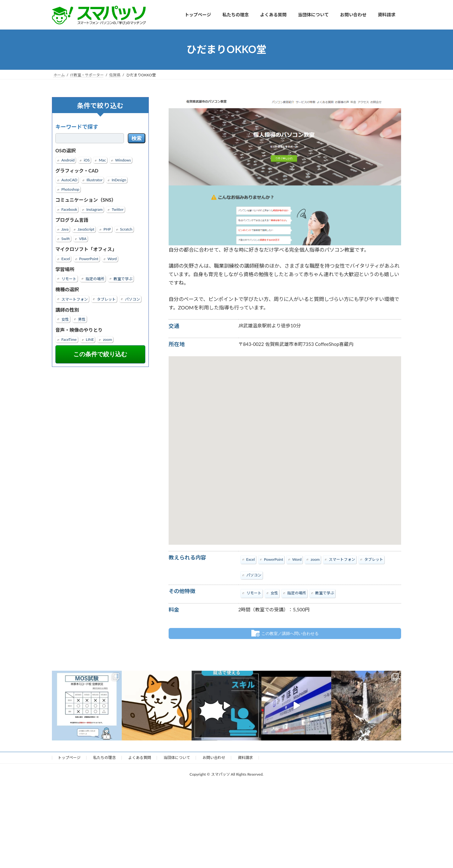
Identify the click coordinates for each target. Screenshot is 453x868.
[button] (285, 445)
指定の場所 (95, 279)
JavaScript (86, 229)
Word (112, 258)
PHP (107, 229)
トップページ (69, 757)
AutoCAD (69, 180)
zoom (107, 339)
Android (68, 160)
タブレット (106, 299)
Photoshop (70, 189)
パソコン (132, 299)
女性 (65, 319)
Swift (66, 239)
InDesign (119, 180)
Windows (123, 160)
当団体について (177, 757)
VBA (83, 239)
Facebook (69, 209)
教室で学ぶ (123, 279)
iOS (87, 160)
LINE (90, 339)
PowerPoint (89, 258)
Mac (102, 160)
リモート (69, 279)
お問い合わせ (214, 757)
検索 (137, 138)
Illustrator (95, 180)
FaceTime (69, 339)
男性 (82, 319)
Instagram (94, 209)
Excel (66, 258)
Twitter (117, 209)
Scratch (126, 229)
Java (65, 229)
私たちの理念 (104, 757)
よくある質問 (140, 757)
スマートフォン (75, 299)
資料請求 (245, 757)
